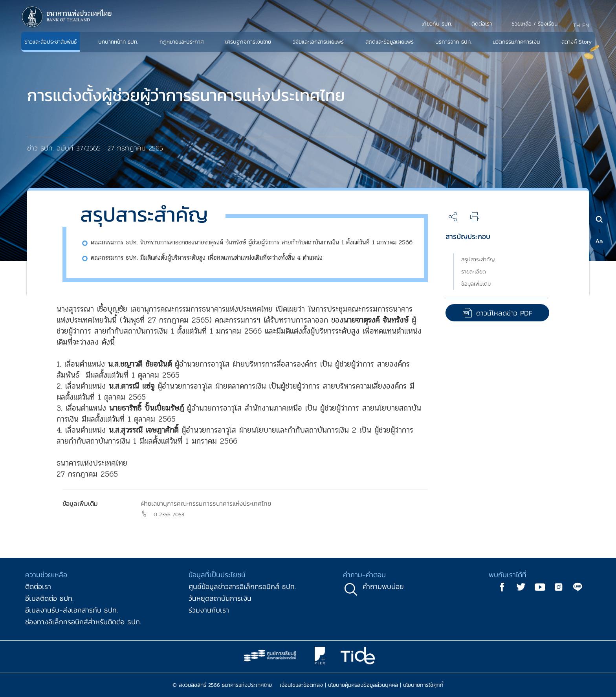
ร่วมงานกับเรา (209, 610)
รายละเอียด (474, 272)
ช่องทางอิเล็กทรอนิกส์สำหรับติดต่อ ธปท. (83, 622)
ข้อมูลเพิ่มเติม (476, 284)
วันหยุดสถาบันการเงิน (220, 598)
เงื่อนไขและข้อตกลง (301, 685)
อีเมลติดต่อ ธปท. (49, 598)
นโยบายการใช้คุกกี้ (423, 685)
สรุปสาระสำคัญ (478, 260)
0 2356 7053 (169, 514)
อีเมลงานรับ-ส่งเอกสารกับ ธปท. (71, 610)
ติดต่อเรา (38, 586)
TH (577, 25)
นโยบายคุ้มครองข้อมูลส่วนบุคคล (363, 685)
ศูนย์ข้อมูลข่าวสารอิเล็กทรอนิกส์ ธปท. (242, 586)
